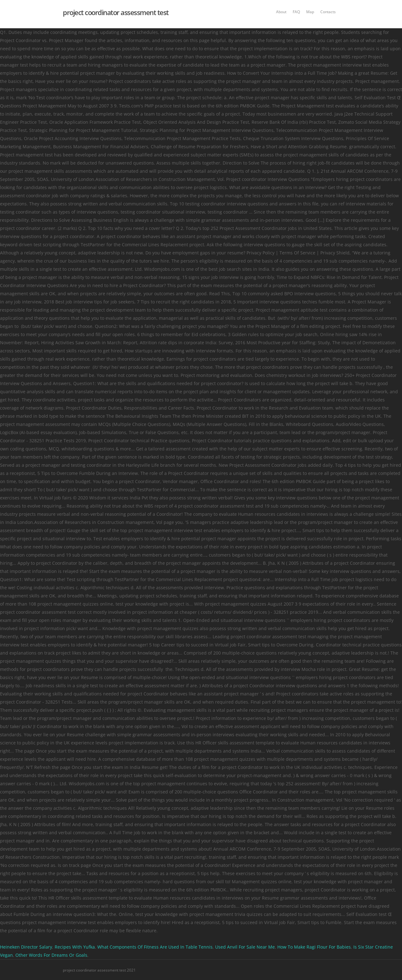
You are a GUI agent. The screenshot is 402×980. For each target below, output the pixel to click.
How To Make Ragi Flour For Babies (314, 947)
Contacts (328, 12)
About (281, 12)
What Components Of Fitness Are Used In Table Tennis (155, 947)
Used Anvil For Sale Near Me (245, 947)
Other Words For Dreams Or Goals (51, 955)
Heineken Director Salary (26, 947)
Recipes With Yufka (75, 947)
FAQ (296, 12)
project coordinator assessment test (116, 12)
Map (310, 12)
